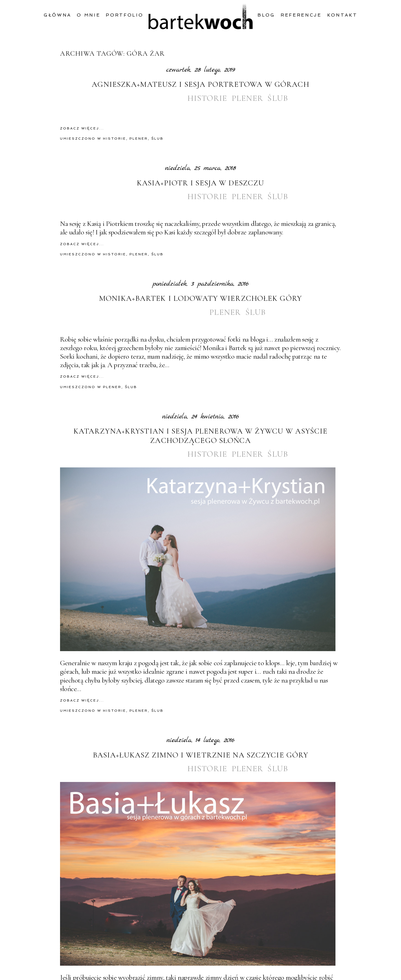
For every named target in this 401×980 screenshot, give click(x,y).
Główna (58, 15)
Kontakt (342, 15)
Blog (266, 15)
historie (207, 98)
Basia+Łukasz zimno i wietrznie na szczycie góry (201, 755)
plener (247, 98)
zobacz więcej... (82, 128)
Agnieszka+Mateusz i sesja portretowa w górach (200, 84)
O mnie (89, 15)
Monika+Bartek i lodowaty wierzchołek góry (201, 298)
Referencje (301, 15)
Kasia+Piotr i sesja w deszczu (201, 183)
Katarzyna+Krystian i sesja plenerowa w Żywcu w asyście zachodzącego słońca (201, 436)
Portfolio (124, 15)
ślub (278, 98)
